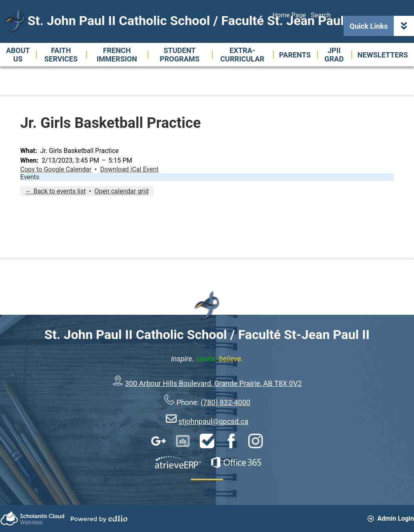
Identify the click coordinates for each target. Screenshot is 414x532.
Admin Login (391, 518)
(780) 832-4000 (225, 402)
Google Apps (158, 441)
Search (321, 15)
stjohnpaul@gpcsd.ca (213, 421)
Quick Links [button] (382, 26)
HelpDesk (207, 441)
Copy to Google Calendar (56, 169)
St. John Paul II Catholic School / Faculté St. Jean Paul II (191, 21)
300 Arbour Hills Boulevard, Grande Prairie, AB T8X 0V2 (213, 383)
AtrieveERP (178, 462)
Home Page (289, 15)
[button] (18, 55)
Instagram (256, 441)
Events (30, 177)
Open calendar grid (121, 191)
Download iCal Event (129, 169)
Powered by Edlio (99, 519)
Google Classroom (183, 441)
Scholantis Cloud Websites (32, 518)
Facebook (231, 441)
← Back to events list (56, 191)
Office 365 (236, 462)
